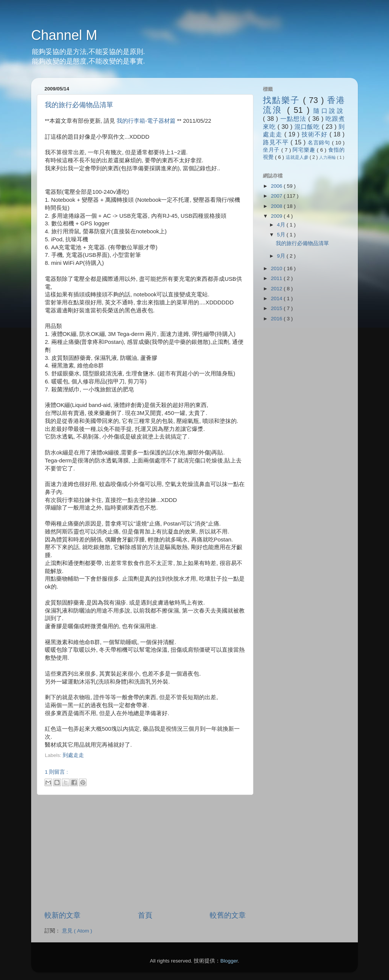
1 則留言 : (56, 772)
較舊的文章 (228, 915)
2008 (277, 206)
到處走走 (73, 755)
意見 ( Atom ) (77, 931)
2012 (277, 289)
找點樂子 (283, 100)
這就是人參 (298, 157)
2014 (277, 298)
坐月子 (272, 150)
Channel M (64, 35)
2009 (277, 216)
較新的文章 (62, 915)
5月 (282, 235)
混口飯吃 (308, 127)
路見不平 (277, 142)
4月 (282, 225)
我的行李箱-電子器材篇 (146, 121)
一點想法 (294, 119)
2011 (277, 278)
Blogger (229, 961)
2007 (277, 196)
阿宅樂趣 (304, 150)
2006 (277, 186)
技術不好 (315, 134)
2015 (277, 308)
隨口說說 (329, 111)
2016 (277, 319)
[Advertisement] (134, 762)
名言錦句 (320, 143)
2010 (277, 268)
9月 (282, 256)
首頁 (145, 915)
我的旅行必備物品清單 (79, 105)
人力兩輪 (328, 157)
